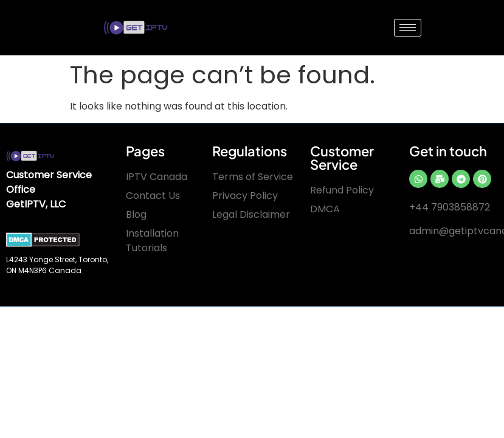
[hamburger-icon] (408, 28)
